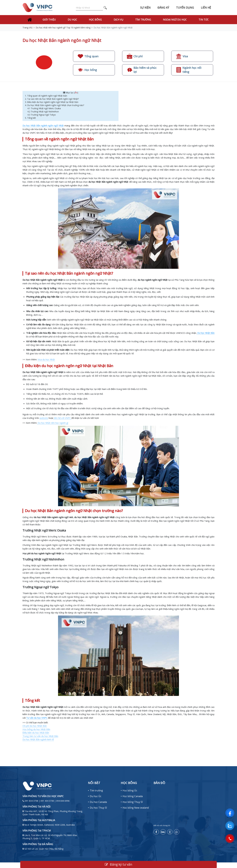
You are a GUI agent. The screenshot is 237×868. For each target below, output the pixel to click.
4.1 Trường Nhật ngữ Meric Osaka (44, 108)
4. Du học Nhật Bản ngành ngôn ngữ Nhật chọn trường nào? (55, 105)
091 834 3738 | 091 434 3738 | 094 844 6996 (47, 801)
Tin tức (204, 20)
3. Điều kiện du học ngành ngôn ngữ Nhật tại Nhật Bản (52, 102)
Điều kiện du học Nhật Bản (36, 733)
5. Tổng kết (30, 118)
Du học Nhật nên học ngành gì (53, 423)
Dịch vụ (118, 20)
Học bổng (95, 20)
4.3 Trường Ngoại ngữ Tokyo (42, 115)
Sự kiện (145, 8)
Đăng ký (163, 8)
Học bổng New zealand (136, 808)
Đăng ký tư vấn (118, 864)
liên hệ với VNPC (62, 418)
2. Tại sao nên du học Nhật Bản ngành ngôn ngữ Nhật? (52, 99)
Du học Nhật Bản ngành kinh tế (38, 739)
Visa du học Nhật (46, 359)
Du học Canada (98, 802)
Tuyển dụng (185, 8)
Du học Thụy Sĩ (98, 808)
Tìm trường (143, 20)
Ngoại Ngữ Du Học (175, 20)
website (44, 418)
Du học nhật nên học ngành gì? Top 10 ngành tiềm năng (63, 28)
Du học (72, 20)
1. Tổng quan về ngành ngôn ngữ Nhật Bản (46, 96)
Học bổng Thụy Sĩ (133, 802)
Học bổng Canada (133, 796)
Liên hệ (206, 8)
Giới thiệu (49, 20)
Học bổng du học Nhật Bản (36, 729)
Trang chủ (28, 28)
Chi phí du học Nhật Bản (35, 726)
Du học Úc (96, 796)
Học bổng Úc (130, 790)
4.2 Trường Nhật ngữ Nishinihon (43, 112)
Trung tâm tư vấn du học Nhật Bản (40, 736)
